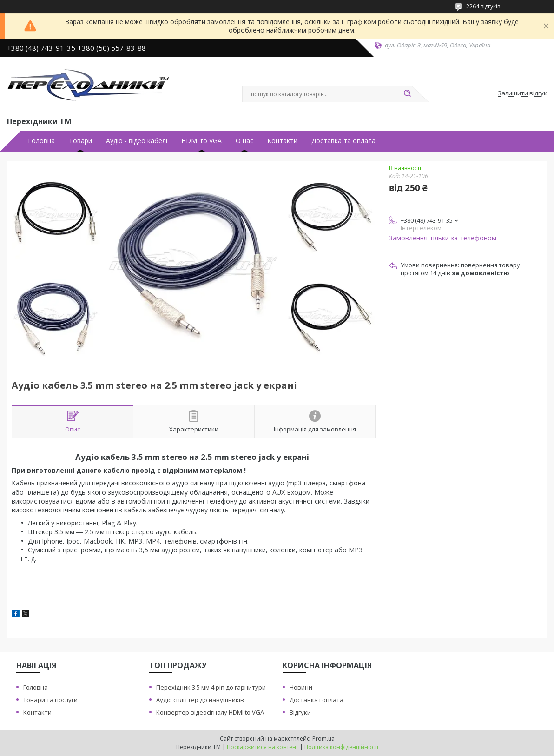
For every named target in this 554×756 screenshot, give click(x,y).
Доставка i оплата (317, 700)
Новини (301, 687)
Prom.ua (323, 739)
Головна (41, 141)
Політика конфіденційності (341, 747)
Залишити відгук (522, 93)
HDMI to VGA (201, 141)
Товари (80, 141)
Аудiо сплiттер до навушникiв (200, 700)
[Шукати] (407, 94)
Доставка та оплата (343, 141)
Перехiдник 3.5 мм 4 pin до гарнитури (211, 687)
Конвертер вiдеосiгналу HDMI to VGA (210, 712)
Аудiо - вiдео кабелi (137, 141)
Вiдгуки (300, 712)
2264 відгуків (483, 6)
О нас (244, 141)
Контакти (282, 141)
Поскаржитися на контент (263, 747)
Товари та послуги (50, 700)
